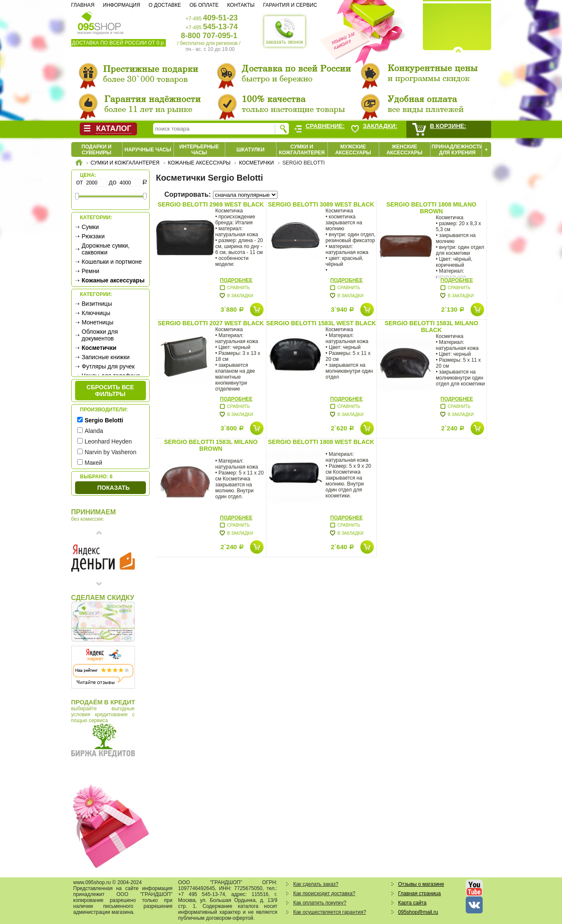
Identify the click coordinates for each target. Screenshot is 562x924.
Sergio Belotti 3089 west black (321, 204)
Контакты (241, 5)
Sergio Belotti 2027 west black (211, 323)
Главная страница (420, 893)
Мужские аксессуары (353, 150)
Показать (113, 488)
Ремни (91, 271)
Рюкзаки (93, 236)
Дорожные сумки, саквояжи (106, 249)
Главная (83, 5)
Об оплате (204, 5)
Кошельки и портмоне (112, 262)
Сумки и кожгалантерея (302, 150)
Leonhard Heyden (108, 441)
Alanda (94, 431)
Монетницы (98, 322)
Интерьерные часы (199, 150)
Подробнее (236, 280)
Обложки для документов (100, 335)
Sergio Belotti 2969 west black (211, 204)
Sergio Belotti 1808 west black (321, 442)
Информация (122, 5)
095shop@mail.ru (418, 912)
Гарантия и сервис (290, 5)
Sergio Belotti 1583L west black (321, 323)
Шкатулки (250, 150)
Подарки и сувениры (96, 150)
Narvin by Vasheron (111, 452)
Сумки (91, 227)
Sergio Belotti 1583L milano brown (211, 445)
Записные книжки (106, 357)
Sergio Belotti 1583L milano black (432, 327)
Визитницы (97, 304)
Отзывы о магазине (421, 884)
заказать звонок (285, 31)
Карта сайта (412, 903)
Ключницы (96, 313)
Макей (94, 463)
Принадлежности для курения (457, 150)
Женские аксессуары (404, 150)
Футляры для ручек (108, 366)
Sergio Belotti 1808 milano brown (431, 208)
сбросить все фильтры (110, 391)
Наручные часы (148, 150)
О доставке (165, 5)
